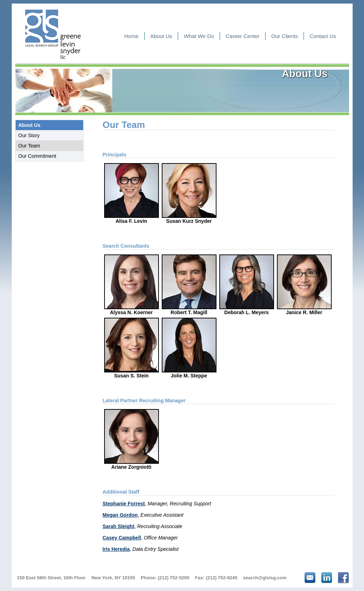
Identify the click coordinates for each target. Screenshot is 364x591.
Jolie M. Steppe (189, 348)
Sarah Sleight (119, 526)
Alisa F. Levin (132, 193)
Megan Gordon (120, 515)
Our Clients (285, 36)
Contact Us (323, 36)
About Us (161, 36)
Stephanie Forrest (124, 504)
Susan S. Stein (132, 348)
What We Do (199, 36)
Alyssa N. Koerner (132, 285)
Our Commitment (38, 156)
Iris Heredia (116, 549)
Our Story (29, 135)
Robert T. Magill (189, 285)
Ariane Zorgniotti (132, 439)
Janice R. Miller (304, 285)
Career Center (243, 36)
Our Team (29, 146)
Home (132, 36)
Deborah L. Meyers (247, 285)
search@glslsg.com (265, 578)
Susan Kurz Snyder (189, 193)
